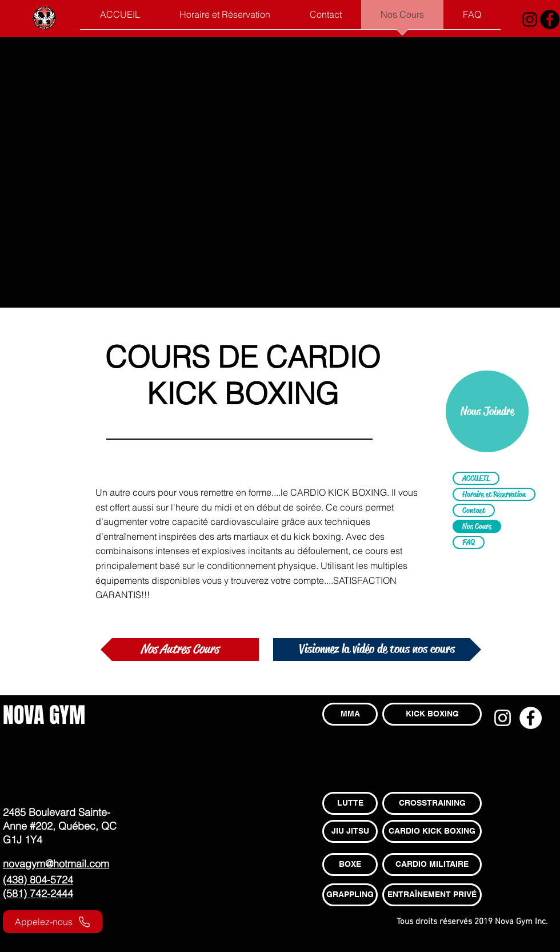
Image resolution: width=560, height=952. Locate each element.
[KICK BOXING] (432, 714)
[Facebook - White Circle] (531, 718)
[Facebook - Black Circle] (550, 19)
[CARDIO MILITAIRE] (432, 865)
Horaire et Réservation (494, 494)
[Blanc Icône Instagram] (503, 718)
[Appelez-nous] (53, 922)
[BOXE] (350, 865)
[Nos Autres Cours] (180, 650)
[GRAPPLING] (350, 895)
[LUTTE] (350, 803)
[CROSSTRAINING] (432, 803)
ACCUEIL (476, 478)
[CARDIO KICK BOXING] (432, 831)
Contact (474, 510)
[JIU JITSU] (350, 831)
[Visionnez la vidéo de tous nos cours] (377, 650)
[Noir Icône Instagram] (530, 19)
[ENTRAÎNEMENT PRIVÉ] (432, 895)
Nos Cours (477, 526)
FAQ (469, 542)
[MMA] (350, 714)
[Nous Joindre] (487, 411)
